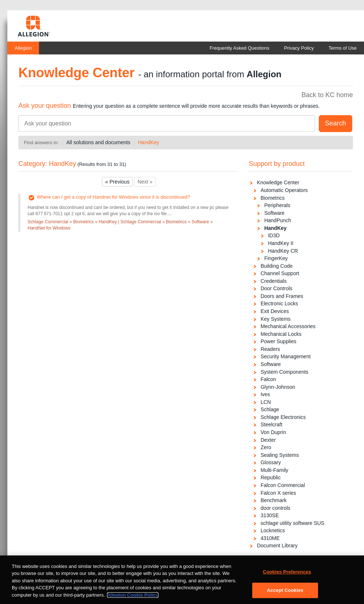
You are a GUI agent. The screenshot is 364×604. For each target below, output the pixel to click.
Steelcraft (272, 424)
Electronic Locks (279, 303)
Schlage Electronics (283, 417)
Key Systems (276, 319)
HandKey (149, 142)
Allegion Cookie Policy (133, 598)
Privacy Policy (299, 48)
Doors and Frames (282, 296)
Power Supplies (279, 341)
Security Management (286, 356)
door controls (276, 508)
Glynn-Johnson (278, 387)
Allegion (23, 48)
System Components (285, 372)
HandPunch (278, 220)
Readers (270, 349)
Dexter (268, 440)
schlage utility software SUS (293, 523)
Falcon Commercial (283, 485)
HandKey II (281, 243)
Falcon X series (278, 493)
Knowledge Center (278, 182)
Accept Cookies (285, 593)
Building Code (277, 266)
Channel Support (280, 273)
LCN (266, 402)
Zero (266, 447)
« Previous (117, 182)
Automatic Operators (284, 190)
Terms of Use (342, 48)
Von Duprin (273, 432)
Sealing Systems (280, 455)
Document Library (277, 546)
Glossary (271, 462)
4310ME (270, 538)
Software (274, 213)
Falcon (268, 379)
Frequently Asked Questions (240, 48)
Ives (265, 394)
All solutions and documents (98, 142)
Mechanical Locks (281, 334)
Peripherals (277, 205)
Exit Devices (275, 311)
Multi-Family (274, 470)
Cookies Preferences (287, 574)
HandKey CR (283, 251)
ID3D (274, 235)
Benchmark (274, 500)
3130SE (270, 515)
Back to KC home (327, 95)
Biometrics (273, 198)
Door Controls (276, 288)
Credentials (274, 281)
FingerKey (276, 258)
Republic (271, 477)
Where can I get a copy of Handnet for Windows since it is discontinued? (113, 197)
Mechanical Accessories (288, 326)
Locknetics (273, 530)
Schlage (270, 409)
